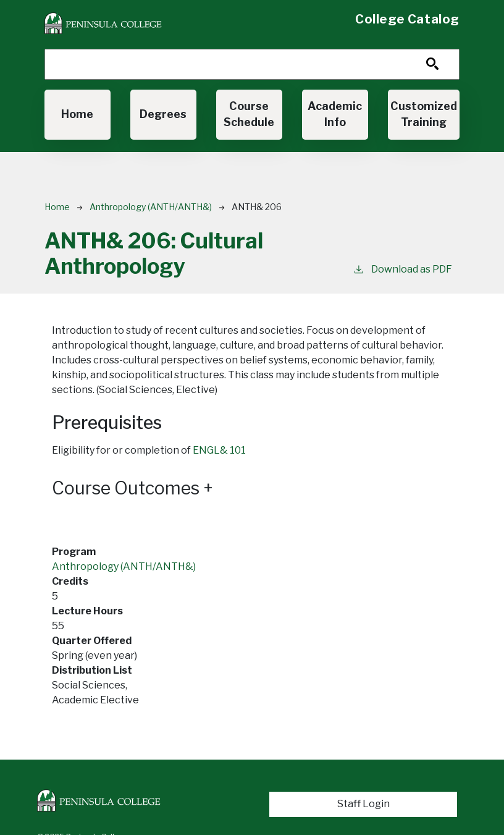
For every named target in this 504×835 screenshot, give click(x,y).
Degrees (163, 114)
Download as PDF (402, 269)
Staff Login (363, 804)
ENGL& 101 (219, 450)
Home (77, 114)
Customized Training (424, 114)
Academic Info (335, 114)
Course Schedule (249, 114)
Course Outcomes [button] (132, 488)
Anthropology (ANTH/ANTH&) (151, 207)
